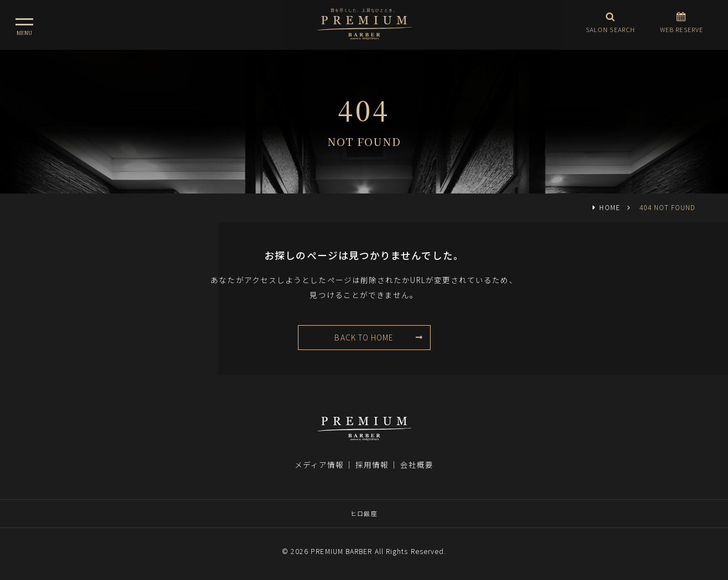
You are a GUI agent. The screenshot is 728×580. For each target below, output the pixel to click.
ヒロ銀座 (364, 513)
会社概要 (417, 464)
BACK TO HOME (364, 337)
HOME (609, 207)
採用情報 (372, 464)
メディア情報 (320, 464)
